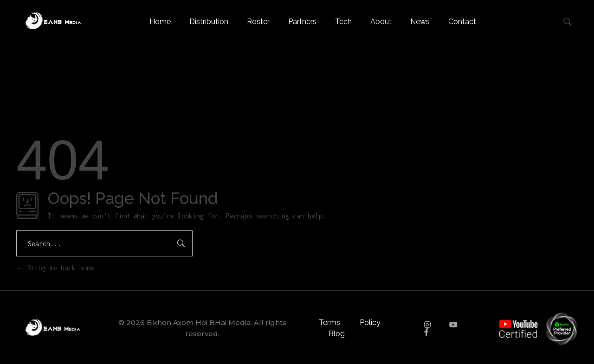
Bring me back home (55, 268)
